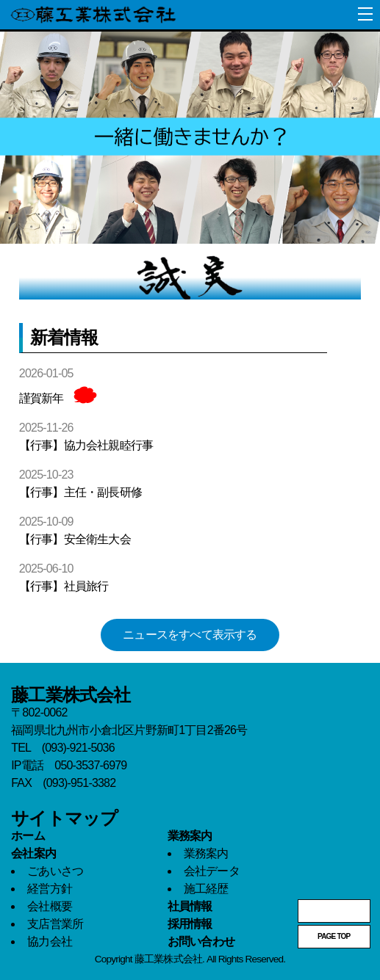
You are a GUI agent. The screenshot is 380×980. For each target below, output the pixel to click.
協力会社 (50, 941)
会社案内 (33, 853)
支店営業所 (55, 924)
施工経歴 (206, 889)
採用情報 (190, 924)
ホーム (28, 836)
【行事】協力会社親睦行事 (86, 445)
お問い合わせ (201, 941)
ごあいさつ (55, 871)
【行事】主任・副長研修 (80, 492)
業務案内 (190, 836)
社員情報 (190, 906)
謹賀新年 (42, 398)
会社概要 (50, 906)
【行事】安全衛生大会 (75, 539)
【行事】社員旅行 (64, 586)
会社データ (212, 871)
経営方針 (50, 889)
